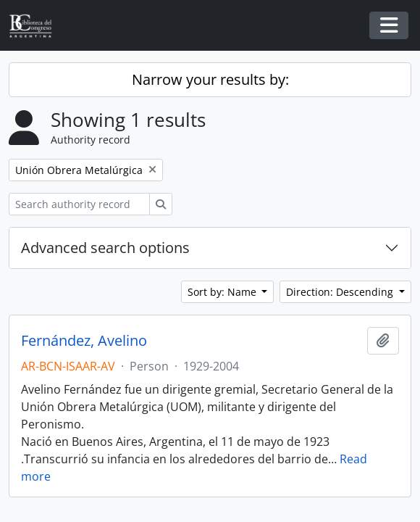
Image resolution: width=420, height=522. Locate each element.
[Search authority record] (79, 204)
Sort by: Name (223, 292)
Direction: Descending (341, 292)
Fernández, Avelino (84, 341)
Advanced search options (105, 248)
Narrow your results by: (210, 79)
